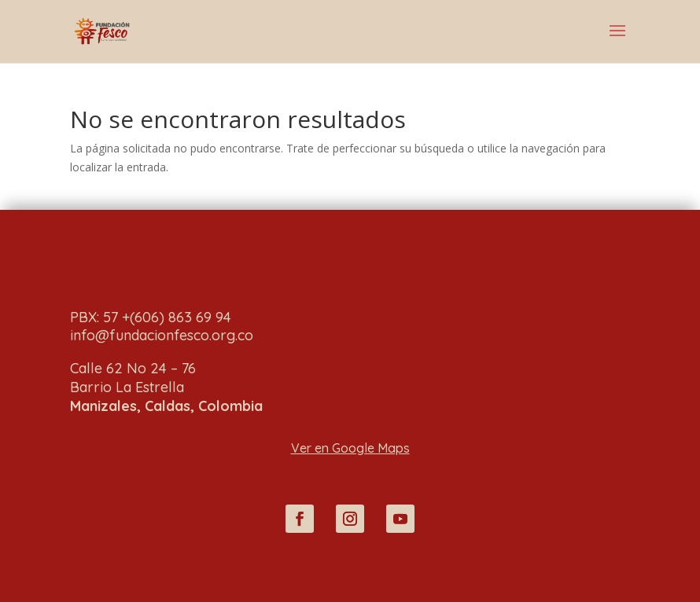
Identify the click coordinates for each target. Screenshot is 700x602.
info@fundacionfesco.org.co (162, 335)
